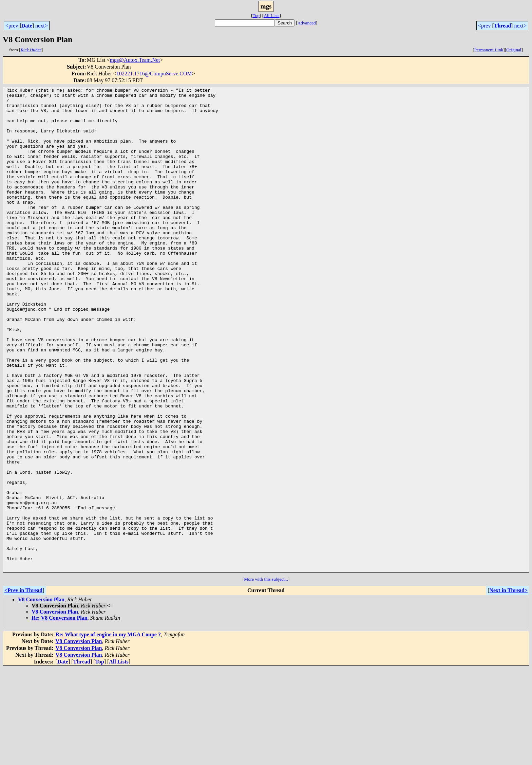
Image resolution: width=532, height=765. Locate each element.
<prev (12, 26)
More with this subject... (266, 676)
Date (27, 26)
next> (42, 26)
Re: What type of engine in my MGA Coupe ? (108, 731)
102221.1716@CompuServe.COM (154, 74)
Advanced (307, 23)
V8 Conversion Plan (41, 696)
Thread (502, 26)
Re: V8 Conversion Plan (60, 715)
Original (514, 50)
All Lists (271, 15)
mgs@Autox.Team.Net (135, 60)
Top (256, 15)
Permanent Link (489, 50)
